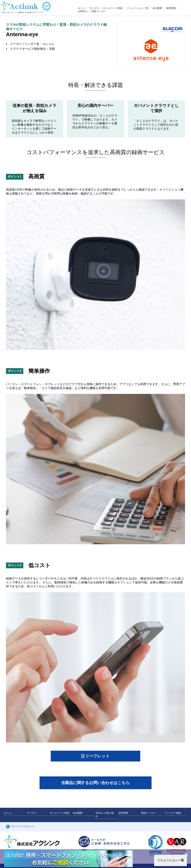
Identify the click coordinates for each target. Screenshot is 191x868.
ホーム (81, 8)
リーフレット (96, 756)
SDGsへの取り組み (105, 815)
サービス (94, 8)
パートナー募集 (173, 813)
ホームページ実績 (113, 8)
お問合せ (83, 11)
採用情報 (171, 8)
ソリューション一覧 (137, 8)
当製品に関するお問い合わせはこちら (95, 783)
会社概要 (157, 8)
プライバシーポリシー (22, 826)
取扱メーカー (99, 11)
